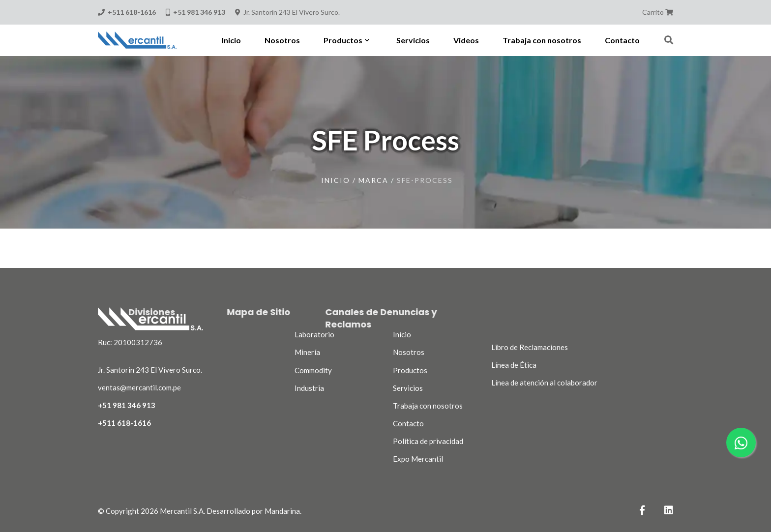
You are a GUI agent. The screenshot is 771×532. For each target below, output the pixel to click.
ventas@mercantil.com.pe (139, 387)
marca (373, 180)
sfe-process (425, 180)
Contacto (408, 423)
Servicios (408, 388)
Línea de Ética (514, 365)
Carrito (658, 12)
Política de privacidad (428, 441)
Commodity (313, 370)
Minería (307, 352)
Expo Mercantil (418, 459)
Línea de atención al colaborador (544, 383)
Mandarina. (283, 511)
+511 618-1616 (124, 423)
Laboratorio (314, 334)
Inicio (336, 180)
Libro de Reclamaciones (530, 347)
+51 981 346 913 (127, 405)
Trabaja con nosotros (428, 406)
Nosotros (409, 352)
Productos (410, 370)
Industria (309, 388)
